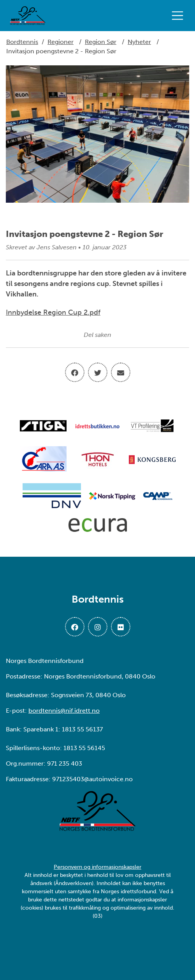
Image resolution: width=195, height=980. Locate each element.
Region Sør (101, 42)
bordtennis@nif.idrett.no (64, 711)
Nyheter (139, 42)
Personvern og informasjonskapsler (97, 867)
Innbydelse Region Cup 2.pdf (53, 312)
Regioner (61, 42)
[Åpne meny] (179, 16)
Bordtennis (22, 42)
